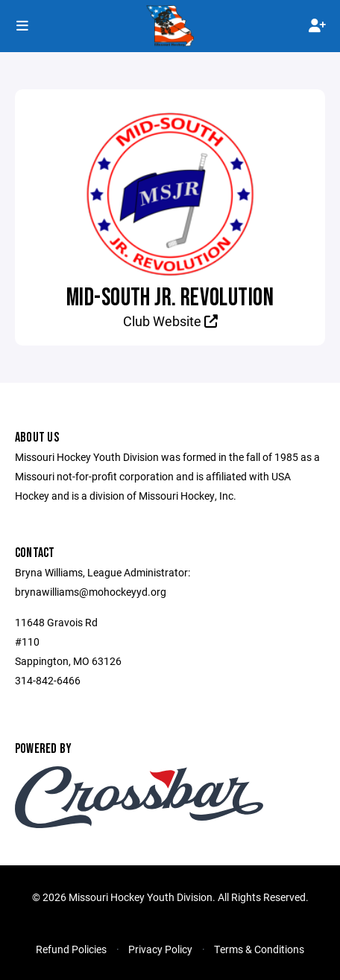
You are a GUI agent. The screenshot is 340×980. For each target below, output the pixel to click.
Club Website (170, 321)
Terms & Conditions (259, 949)
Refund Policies (71, 949)
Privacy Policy (160, 949)
